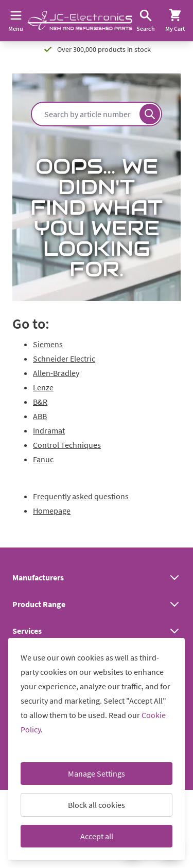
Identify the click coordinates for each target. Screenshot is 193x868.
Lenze (43, 387)
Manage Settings (97, 773)
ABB (40, 416)
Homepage (52, 511)
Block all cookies (97, 805)
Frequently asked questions (81, 496)
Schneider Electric (64, 358)
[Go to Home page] (80, 21)
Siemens (48, 344)
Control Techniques (67, 445)
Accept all (97, 836)
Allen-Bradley (56, 373)
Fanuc (43, 459)
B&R (40, 402)
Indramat (49, 430)
